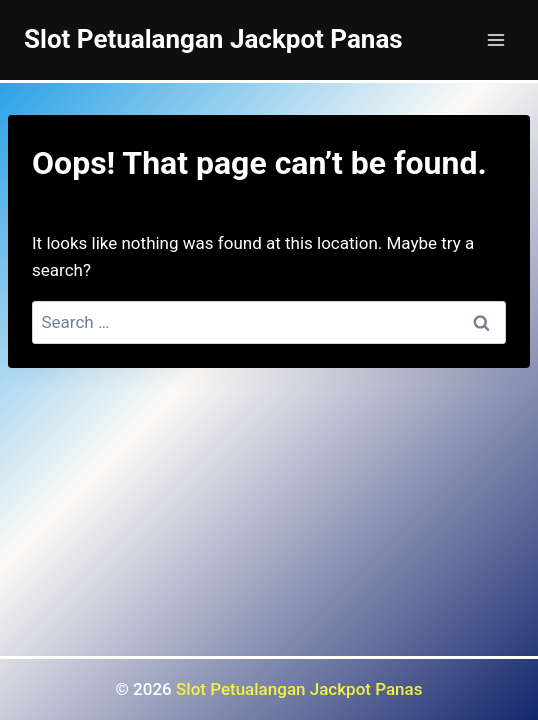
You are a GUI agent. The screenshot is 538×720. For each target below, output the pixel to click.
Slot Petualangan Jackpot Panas (299, 689)
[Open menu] (495, 39)
